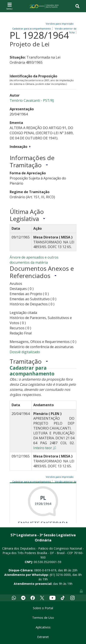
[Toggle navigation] (9, 6)
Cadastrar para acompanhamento (32, 371)
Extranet (43, 637)
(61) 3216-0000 (60, 575)
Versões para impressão (59, 24)
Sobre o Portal (43, 608)
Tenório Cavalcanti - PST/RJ (32, 100)
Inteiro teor (43, 448)
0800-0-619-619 (45, 570)
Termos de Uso (43, 618)
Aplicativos (43, 627)
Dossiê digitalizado (25, 352)
